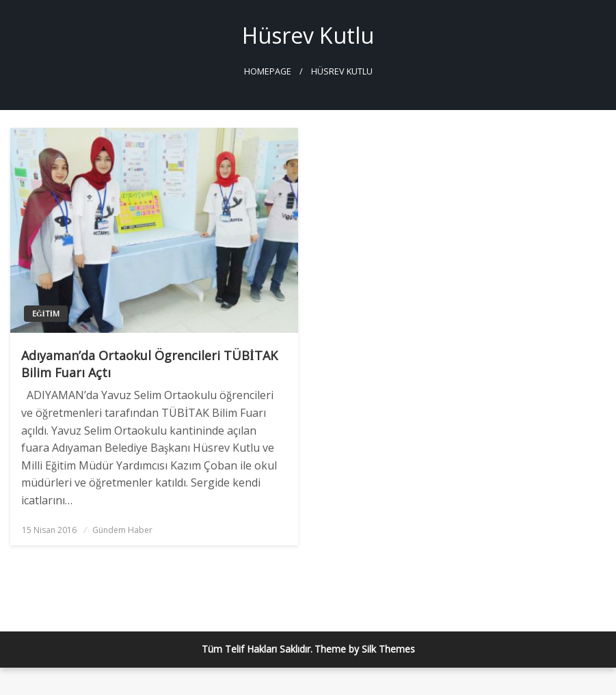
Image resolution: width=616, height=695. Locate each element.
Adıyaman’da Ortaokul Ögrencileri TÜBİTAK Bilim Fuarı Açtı (149, 364)
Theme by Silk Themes (365, 649)
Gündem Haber (122, 530)
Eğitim (46, 313)
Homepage (268, 71)
